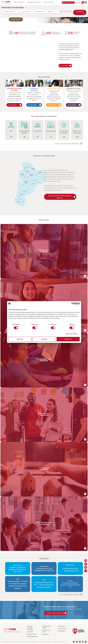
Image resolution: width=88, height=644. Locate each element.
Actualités (30, 632)
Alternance (62, 626)
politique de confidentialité (46, 642)
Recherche (80, 12)
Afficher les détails (71, 334)
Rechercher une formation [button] (13, 7)
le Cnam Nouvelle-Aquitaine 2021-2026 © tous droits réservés (15, 642)
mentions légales (34, 642)
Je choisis (44, 339)
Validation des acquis (46, 627)
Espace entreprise (69, 3)
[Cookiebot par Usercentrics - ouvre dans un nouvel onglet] (73, 304)
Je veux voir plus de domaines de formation (67, 144)
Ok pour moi (68, 339)
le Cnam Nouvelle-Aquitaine (30, 628)
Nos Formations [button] (19, 2)
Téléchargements (32, 637)
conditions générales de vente (60, 642)
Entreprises (46, 634)
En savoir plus (16, 19)
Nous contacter (32, 634)
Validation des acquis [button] (34, 2)
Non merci (20, 339)
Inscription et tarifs (46, 631)
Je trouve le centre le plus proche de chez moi (62, 197)
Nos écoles (62, 631)
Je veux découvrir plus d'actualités (69, 594)
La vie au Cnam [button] (48, 2)
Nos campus (62, 629)
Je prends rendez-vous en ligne (56, 613)
